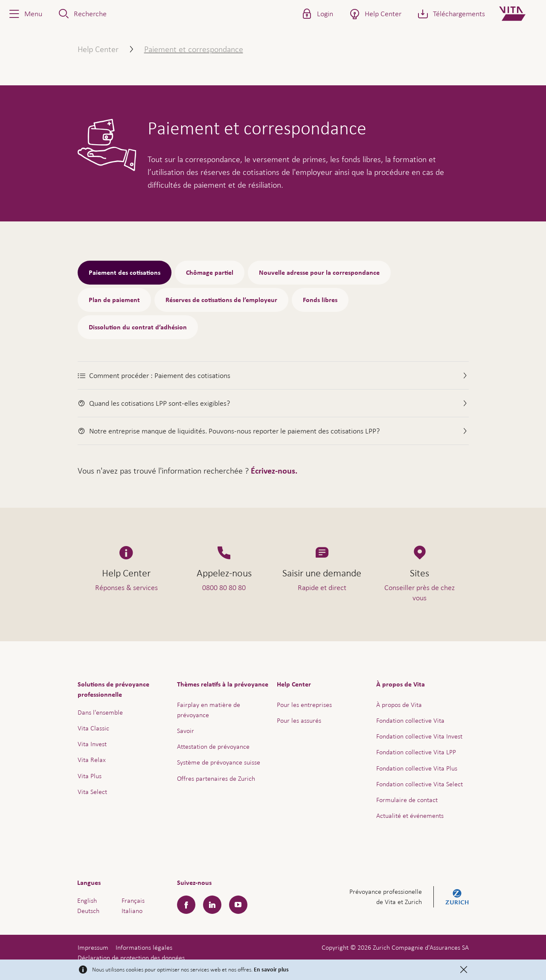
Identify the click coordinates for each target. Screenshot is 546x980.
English (87, 900)
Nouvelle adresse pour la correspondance (319, 273)
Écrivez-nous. (274, 471)
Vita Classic (93, 728)
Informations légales (144, 947)
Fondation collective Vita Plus (417, 768)
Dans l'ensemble (100, 712)
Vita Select (92, 792)
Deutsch (88, 911)
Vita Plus (90, 776)
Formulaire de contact (407, 800)
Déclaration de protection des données (131, 958)
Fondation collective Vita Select (420, 784)
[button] (25, 14)
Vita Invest (92, 744)
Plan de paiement (114, 300)
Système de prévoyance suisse (219, 762)
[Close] (464, 970)
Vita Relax (92, 760)
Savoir (186, 731)
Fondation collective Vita (410, 720)
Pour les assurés (299, 720)
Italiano (132, 911)
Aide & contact (480, 953)
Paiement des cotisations (125, 273)
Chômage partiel (210, 273)
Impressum (93, 947)
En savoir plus (271, 970)
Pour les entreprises (304, 705)
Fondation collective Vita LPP (416, 752)
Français (133, 900)
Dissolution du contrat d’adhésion (138, 327)
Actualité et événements (410, 816)
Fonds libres (320, 300)
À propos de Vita (399, 705)
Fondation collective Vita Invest (419, 736)
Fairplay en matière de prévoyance (209, 710)
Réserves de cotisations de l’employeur (221, 300)
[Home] (519, 14)
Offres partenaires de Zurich (216, 778)
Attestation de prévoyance (213, 746)
